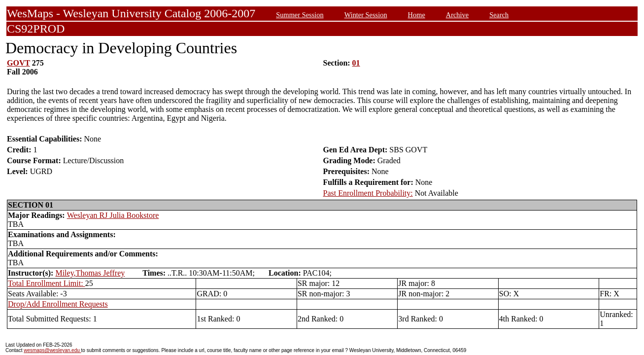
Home (417, 15)
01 (356, 63)
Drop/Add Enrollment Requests (58, 304)
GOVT (18, 63)
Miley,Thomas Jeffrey (90, 273)
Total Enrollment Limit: (47, 283)
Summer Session (300, 15)
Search (499, 15)
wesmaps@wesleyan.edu (52, 350)
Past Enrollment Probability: (368, 193)
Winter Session (366, 15)
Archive (457, 15)
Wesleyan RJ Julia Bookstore (113, 215)
